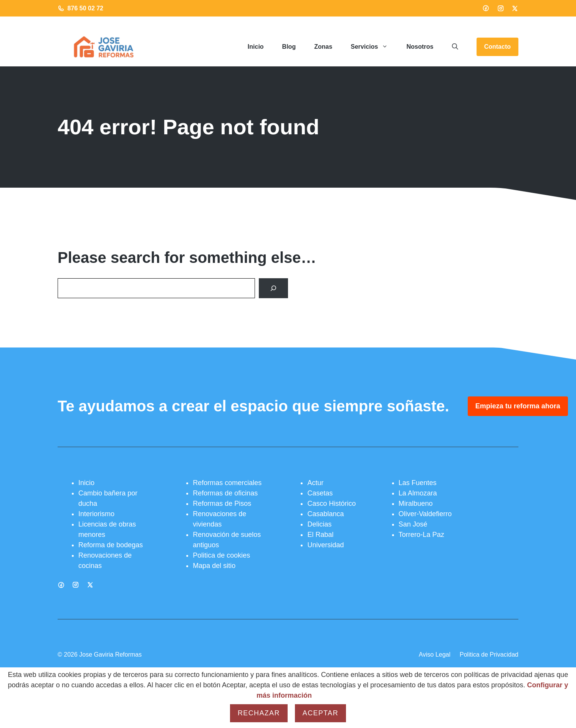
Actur (315, 483)
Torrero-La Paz (421, 535)
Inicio (256, 47)
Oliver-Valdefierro (425, 514)
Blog (289, 47)
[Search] (273, 288)
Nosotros (420, 47)
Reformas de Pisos (222, 503)
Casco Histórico (331, 503)
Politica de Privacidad (489, 655)
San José (413, 524)
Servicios (374, 47)
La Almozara (418, 493)
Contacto (497, 47)
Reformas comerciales (227, 483)
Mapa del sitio (214, 566)
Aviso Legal (435, 655)
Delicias (319, 524)
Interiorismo (96, 514)
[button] (455, 47)
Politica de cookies (221, 555)
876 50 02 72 (85, 8)
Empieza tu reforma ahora (518, 406)
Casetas (320, 493)
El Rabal (320, 535)
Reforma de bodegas (111, 545)
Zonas (323, 47)
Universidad (325, 545)
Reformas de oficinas (225, 493)
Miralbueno (416, 503)
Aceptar (320, 713)
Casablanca (325, 514)
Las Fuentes (418, 483)
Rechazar (259, 713)
